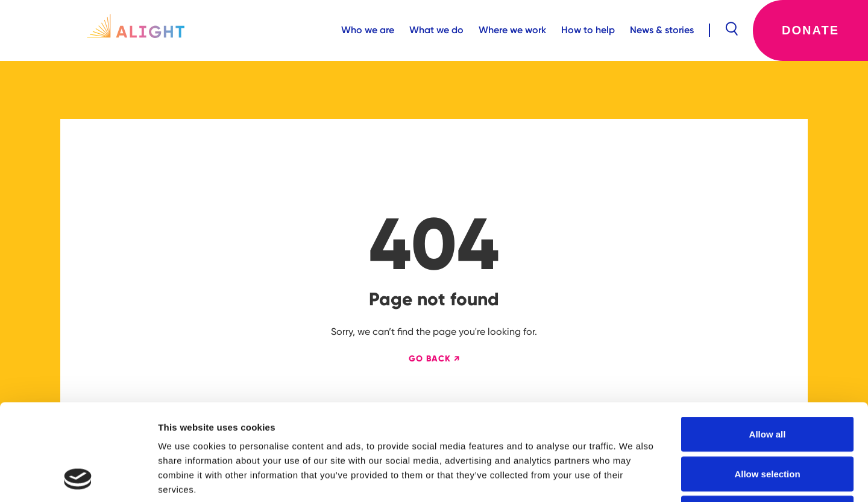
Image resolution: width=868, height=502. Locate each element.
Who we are (368, 30)
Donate (810, 30)
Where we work (512, 30)
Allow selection (767, 383)
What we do (436, 30)
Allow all (768, 344)
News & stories (662, 30)
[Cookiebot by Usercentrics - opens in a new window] (78, 478)
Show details (633, 478)
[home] (136, 30)
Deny (768, 423)
